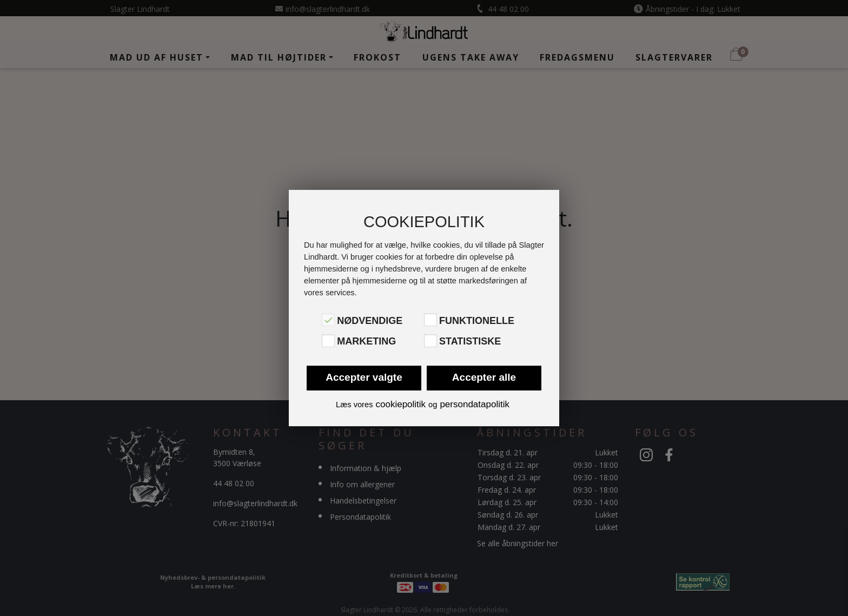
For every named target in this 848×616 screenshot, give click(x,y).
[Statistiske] (430, 341)
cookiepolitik (400, 404)
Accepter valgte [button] (364, 377)
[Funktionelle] (430, 320)
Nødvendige (370, 321)
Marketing (366, 342)
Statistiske (470, 342)
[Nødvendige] (328, 320)
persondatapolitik (475, 404)
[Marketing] (328, 341)
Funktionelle (477, 321)
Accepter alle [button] (484, 377)
